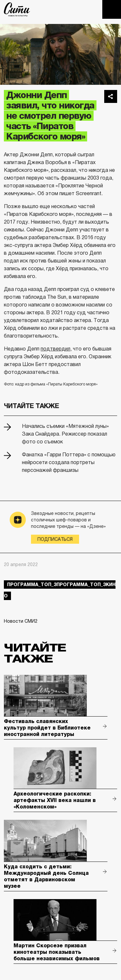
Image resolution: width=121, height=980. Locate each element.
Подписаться (55, 539)
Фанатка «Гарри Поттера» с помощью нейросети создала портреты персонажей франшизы (69, 462)
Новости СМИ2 (21, 621)
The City (17, 9)
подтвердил (55, 349)
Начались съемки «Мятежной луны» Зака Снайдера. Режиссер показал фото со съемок (65, 434)
